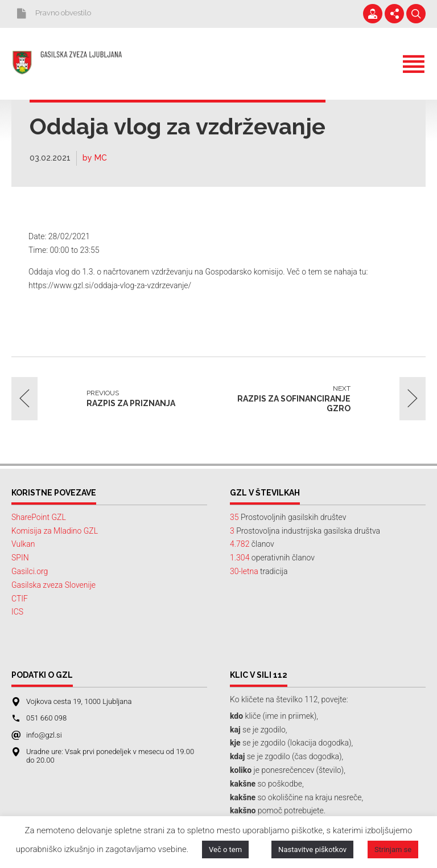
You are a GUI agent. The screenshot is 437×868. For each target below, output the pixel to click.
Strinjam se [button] (393, 849)
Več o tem (225, 849)
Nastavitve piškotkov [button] (312, 849)
